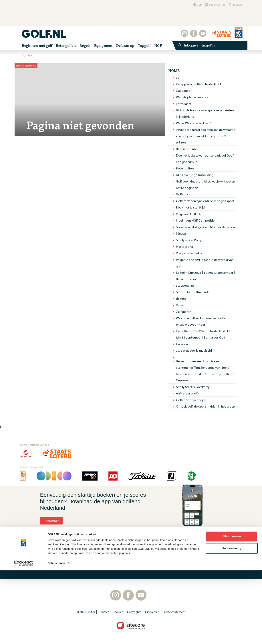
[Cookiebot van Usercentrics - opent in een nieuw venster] (24, 637)
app (199, 5)
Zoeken (237, 5)
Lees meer (51, 521)
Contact (169, 558)
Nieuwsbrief (217, 5)
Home (174, 70)
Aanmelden (117, 563)
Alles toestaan (232, 610)
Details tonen (56, 637)
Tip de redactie (174, 552)
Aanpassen (232, 622)
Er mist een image (26, 66)
